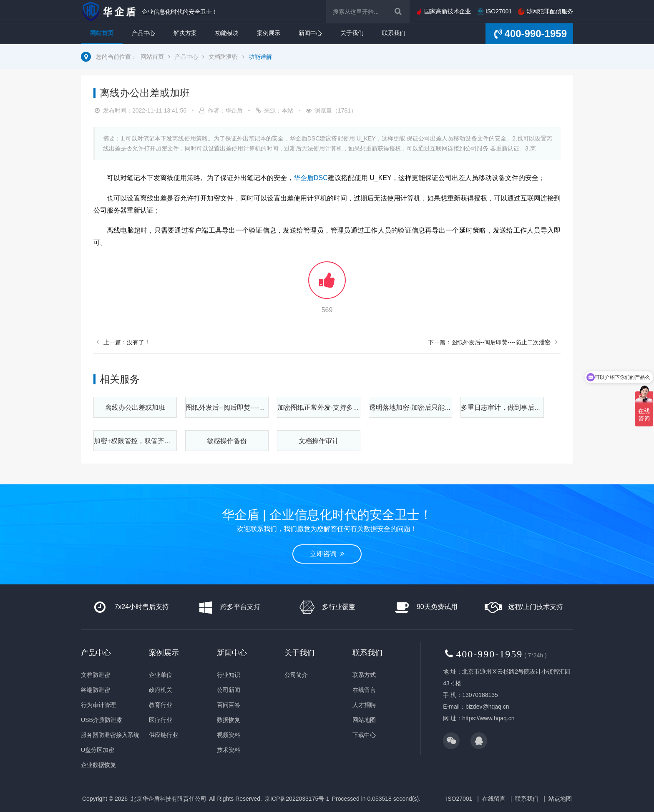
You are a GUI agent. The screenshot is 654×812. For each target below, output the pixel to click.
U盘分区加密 (98, 750)
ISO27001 (494, 11)
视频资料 (229, 735)
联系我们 (394, 33)
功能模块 (227, 33)
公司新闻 (229, 690)
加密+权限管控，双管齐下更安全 (142, 441)
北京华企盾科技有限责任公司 (169, 799)
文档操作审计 (319, 441)
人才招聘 (364, 705)
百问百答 (229, 705)
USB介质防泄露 (102, 720)
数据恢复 (229, 720)
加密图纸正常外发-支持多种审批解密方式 (338, 407)
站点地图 (560, 799)
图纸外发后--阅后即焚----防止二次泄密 (242, 407)
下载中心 (364, 735)
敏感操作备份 (227, 441)
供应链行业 (163, 735)
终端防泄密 (96, 690)
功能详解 (260, 57)
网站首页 (102, 33)
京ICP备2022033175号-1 (297, 799)
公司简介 (296, 675)
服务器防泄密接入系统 (110, 735)
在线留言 (364, 690)
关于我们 (352, 33)
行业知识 (229, 675)
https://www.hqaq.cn (488, 718)
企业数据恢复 (98, 765)
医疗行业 (161, 720)
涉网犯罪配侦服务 (546, 11)
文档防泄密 (223, 57)
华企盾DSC (311, 178)
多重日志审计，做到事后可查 (504, 407)
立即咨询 (327, 554)
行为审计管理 (98, 705)
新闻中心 (310, 33)
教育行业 (161, 705)
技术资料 (229, 750)
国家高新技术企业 (443, 11)
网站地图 (364, 720)
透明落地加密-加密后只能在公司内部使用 (430, 407)
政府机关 (161, 690)
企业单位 (161, 675)
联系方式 (364, 675)
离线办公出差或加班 (135, 407)
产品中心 (143, 33)
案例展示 (269, 33)
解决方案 (185, 33)
